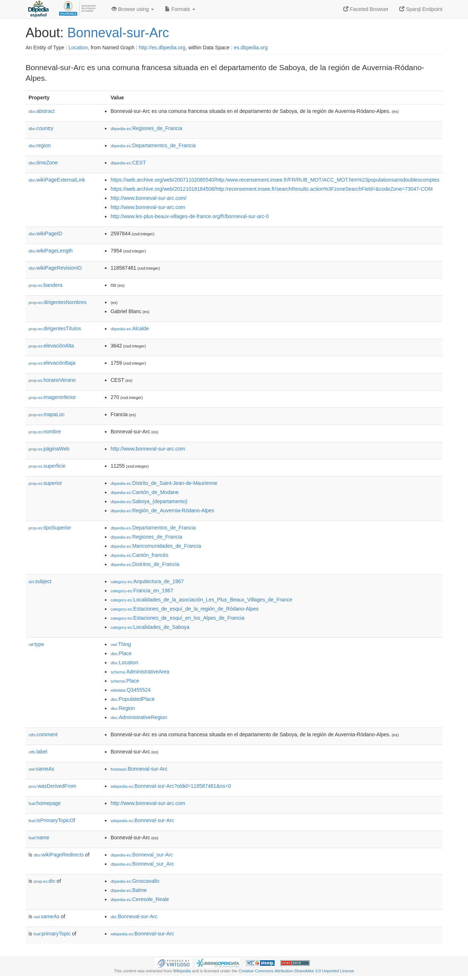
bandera (45, 285)
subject (40, 581)
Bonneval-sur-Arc (118, 33)
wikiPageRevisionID (55, 268)
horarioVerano (52, 380)
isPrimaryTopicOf (52, 820)
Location (78, 48)
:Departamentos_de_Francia (153, 145)
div (44, 881)
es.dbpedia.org (251, 48)
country (41, 128)
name (39, 837)
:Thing (121, 644)
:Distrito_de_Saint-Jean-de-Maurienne (164, 483)
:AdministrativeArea (140, 672)
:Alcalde (130, 328)
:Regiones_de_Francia (146, 128)
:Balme (129, 890)
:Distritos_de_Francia (145, 564)
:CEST (128, 163)
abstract (42, 111)
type (36, 644)
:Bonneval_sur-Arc (142, 855)
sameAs (41, 769)
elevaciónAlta (51, 346)
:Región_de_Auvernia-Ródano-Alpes (162, 510)
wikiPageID (45, 233)
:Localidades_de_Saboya (150, 627)
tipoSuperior (50, 528)
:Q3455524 (131, 690)
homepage (45, 803)
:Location (124, 662)
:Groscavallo (135, 881)
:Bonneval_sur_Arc (142, 864)
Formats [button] (180, 9)
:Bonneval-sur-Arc (139, 769)
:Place (121, 653)
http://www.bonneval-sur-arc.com (148, 207)
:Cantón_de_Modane (144, 492)
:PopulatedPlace (133, 699)
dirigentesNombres (58, 302)
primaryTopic (52, 934)
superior (45, 483)
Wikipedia (182, 971)
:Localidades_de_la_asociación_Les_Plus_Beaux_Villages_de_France (201, 600)
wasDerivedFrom (52, 786)
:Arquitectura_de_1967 (147, 581)
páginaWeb (49, 449)
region (40, 145)
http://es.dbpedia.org (162, 48)
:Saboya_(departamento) (149, 501)
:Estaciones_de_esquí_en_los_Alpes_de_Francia (177, 618)
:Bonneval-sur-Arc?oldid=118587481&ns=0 (171, 786)
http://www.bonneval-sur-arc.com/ (148, 198)
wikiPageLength (51, 251)
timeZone (43, 163)
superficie (47, 466)
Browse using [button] (133, 9)
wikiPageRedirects (59, 855)
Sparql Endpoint (421, 9)
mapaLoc (47, 414)
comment (43, 734)
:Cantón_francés (139, 555)
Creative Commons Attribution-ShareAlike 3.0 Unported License (296, 971)
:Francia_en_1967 (142, 590)
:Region (123, 708)
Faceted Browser (366, 9)
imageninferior (52, 397)
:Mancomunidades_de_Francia (156, 546)
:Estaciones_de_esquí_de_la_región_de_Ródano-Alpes (184, 609)
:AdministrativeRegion (139, 717)
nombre (45, 432)
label (38, 752)
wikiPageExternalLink (57, 180)
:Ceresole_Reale (140, 899)
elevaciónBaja (52, 363)
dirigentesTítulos (55, 328)
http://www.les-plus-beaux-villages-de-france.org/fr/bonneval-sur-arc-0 (190, 216)
